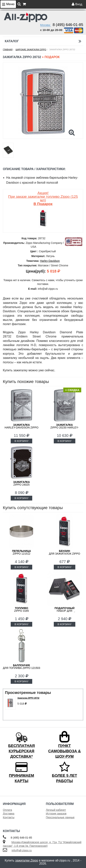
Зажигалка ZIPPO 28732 (28, 698)
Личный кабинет (56, 810)
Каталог (43, 41)
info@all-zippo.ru (22, 850)
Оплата (7, 810)
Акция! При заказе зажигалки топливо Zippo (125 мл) (43, 198)
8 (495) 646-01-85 (68, 25)
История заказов (56, 814)
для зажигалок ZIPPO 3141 (64, 554)
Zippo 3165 (21, 609)
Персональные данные (60, 817)
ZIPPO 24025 (21, 483)
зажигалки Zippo (27, 860)
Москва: (45, 25)
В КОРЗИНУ (21, 441)
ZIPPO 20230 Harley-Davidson (64, 428)
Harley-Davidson (50, 261)
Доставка (9, 814)
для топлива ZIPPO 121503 (22, 667)
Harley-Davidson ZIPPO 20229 (21, 428)
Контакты (9, 817)
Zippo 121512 (21, 552)
